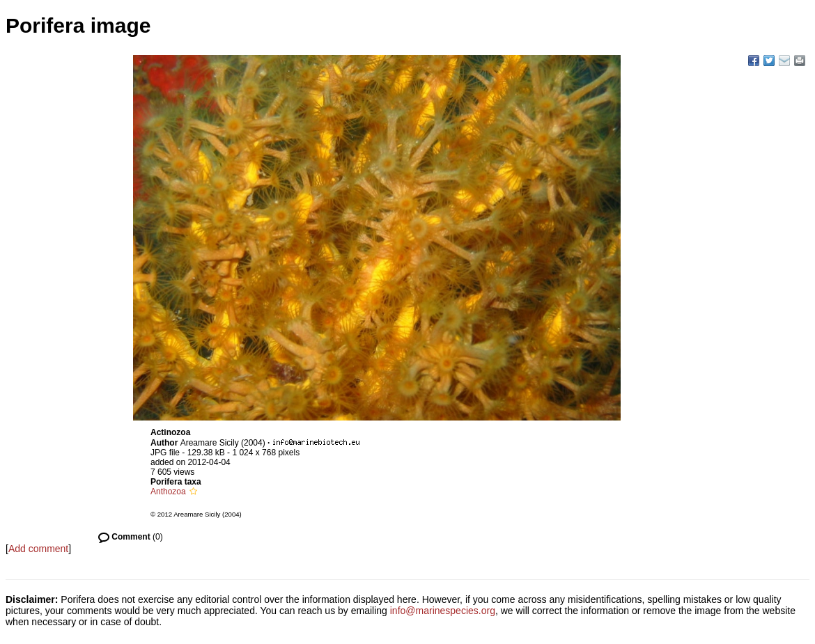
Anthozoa (168, 492)
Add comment (38, 549)
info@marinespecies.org (443, 611)
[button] (193, 492)
